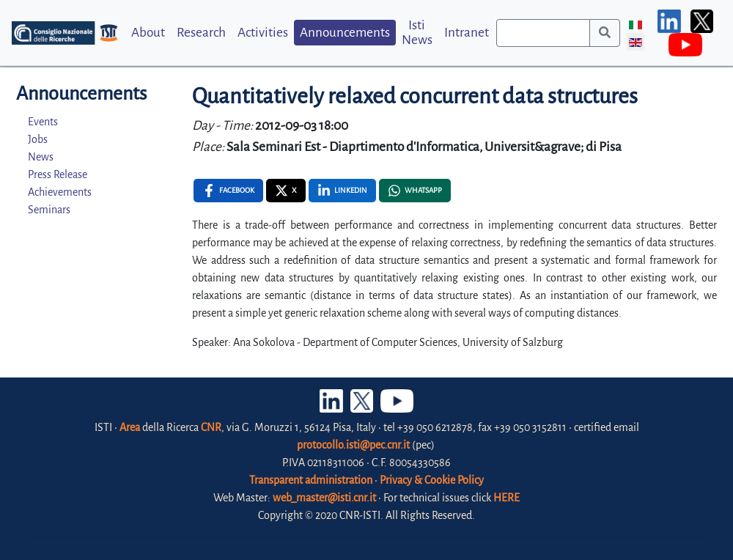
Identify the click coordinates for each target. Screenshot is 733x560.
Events (43, 122)
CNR (211, 427)
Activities (263, 33)
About (148, 33)
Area (130, 427)
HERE (507, 498)
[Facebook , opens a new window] (228, 191)
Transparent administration (311, 480)
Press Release (58, 174)
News (41, 157)
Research (201, 33)
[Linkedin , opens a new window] (342, 191)
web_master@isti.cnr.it (324, 498)
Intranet (467, 33)
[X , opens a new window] (286, 191)
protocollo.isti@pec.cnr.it (353, 445)
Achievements (60, 192)
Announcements (345, 33)
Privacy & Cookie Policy (432, 480)
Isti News (417, 32)
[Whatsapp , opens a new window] (415, 191)
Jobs (38, 139)
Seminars (49, 210)
